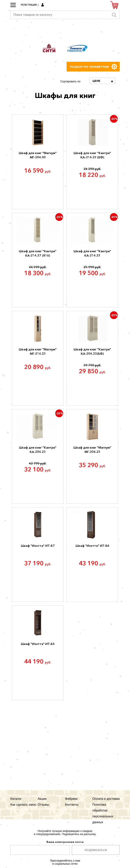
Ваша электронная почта (65, 842)
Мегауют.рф (65, 31)
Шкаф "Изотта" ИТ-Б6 (92, 546)
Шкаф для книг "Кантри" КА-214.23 (92, 253)
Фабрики (71, 799)
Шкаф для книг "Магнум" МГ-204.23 (92, 450)
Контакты (72, 805)
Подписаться (96, 850)
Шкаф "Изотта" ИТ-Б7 (38, 546)
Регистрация (29, 5)
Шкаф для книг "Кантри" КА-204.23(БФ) (92, 351)
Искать (114, 15)
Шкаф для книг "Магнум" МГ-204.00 (38, 155)
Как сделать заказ (23, 805)
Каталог (16, 799)
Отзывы (43, 805)
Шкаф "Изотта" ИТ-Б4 (38, 644)
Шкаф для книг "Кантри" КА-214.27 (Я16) (38, 253)
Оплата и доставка (106, 799)
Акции (42, 799)
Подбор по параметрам (89, 67)
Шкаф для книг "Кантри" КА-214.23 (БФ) (92, 155)
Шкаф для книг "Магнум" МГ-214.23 (38, 351)
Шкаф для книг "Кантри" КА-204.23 (38, 450)
